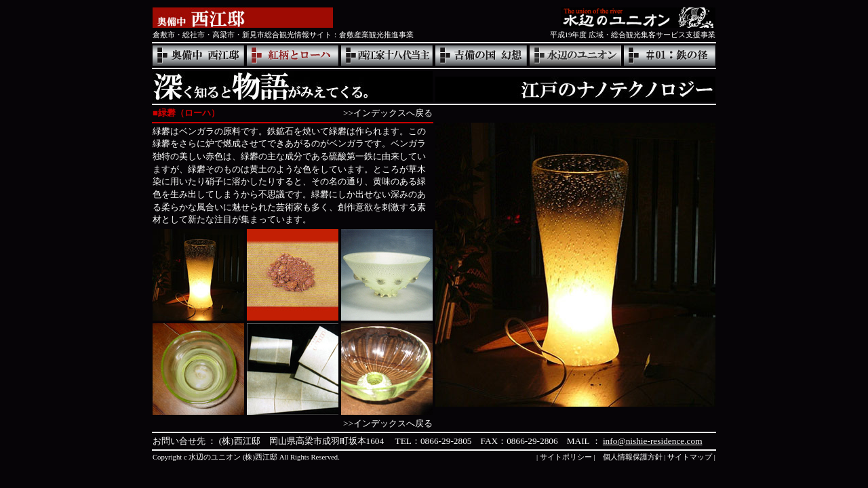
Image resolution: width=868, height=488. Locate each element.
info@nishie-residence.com (653, 441)
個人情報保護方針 (633, 457)
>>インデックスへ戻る (388, 113)
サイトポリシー (566, 457)
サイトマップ (690, 457)
